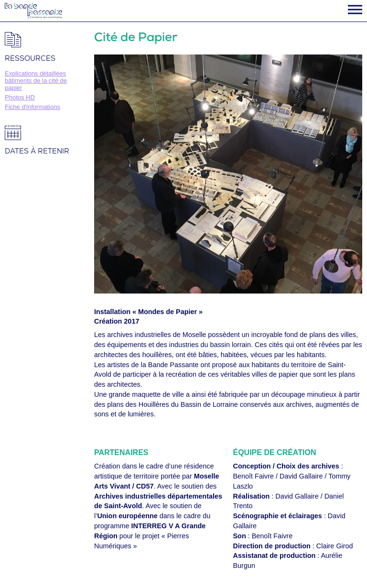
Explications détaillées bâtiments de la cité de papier (36, 81)
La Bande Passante (33, 11)
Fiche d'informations (32, 107)
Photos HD (20, 97)
